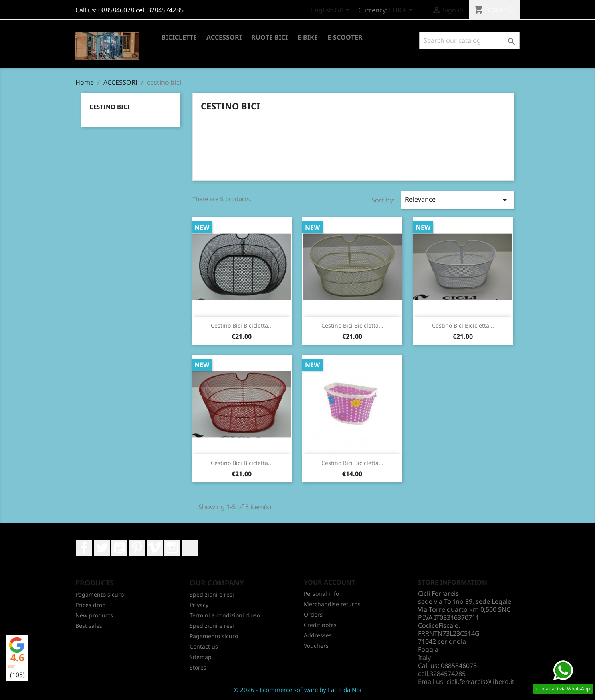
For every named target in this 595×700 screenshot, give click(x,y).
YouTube (119, 548)
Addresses (318, 635)
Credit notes (320, 625)
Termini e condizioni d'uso (225, 615)
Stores (198, 667)
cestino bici (110, 107)
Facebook (84, 548)
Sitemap (201, 657)
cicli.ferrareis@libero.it (480, 682)
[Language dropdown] (332, 11)
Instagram (172, 548)
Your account (329, 582)
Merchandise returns (332, 604)
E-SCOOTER (345, 37)
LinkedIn (190, 548)
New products (94, 615)
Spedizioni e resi (212, 594)
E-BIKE (308, 37)
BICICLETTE (179, 37)
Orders (313, 614)
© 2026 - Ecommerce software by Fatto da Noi (297, 690)
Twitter (102, 548)
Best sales (89, 626)
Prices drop (91, 605)
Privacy (199, 605)
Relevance (457, 200)
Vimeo (155, 548)
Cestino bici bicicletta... (463, 325)
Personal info (321, 594)
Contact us (204, 646)
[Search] (469, 40)
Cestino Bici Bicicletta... (242, 325)
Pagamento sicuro (100, 594)
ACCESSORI (224, 37)
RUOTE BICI (269, 37)
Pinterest (137, 548)
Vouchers (316, 646)
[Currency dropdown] (402, 11)
